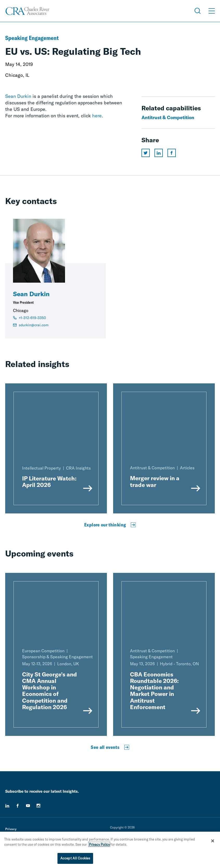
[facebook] (18, 806)
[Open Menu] (212, 11)
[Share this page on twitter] (146, 153)
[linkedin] (7, 806)
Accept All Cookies (75, 858)
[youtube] (28, 806)
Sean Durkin (18, 96)
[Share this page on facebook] (172, 153)
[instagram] (38, 806)
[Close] (213, 841)
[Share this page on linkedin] (159, 153)
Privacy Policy (99, 844)
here (97, 116)
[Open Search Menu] (198, 11)
